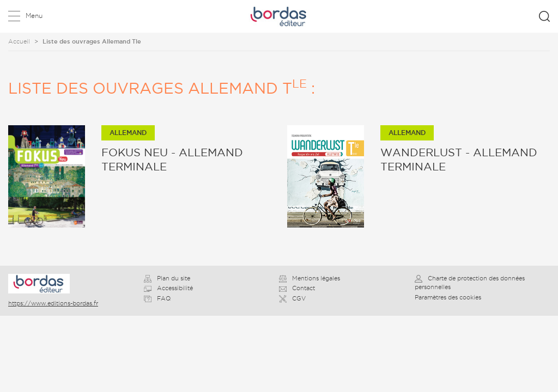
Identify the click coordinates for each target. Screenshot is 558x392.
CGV (292, 298)
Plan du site (167, 278)
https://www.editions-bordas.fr (53, 303)
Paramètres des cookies (448, 297)
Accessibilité (168, 288)
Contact (297, 288)
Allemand (128, 133)
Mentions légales (310, 278)
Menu (34, 16)
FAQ (157, 298)
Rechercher (544, 16)
